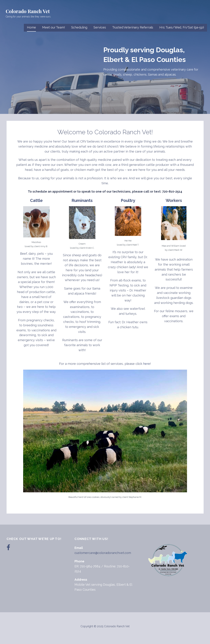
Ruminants (82, 200)
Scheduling (79, 27)
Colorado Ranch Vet (28, 11)
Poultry (128, 200)
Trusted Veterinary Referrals (133, 27)
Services (100, 27)
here (147, 364)
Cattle (36, 200)
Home (31, 27)
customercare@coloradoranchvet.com (103, 553)
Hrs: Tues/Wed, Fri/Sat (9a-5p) (182, 27)
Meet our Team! (54, 27)
